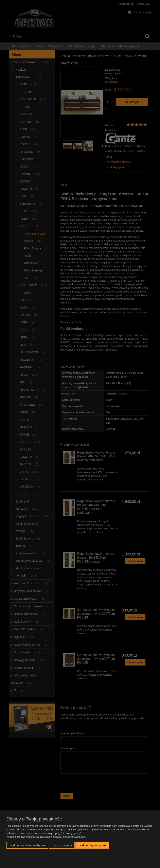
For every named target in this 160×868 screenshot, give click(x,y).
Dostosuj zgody (62, 845)
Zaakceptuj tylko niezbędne (27, 845)
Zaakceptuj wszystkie (92, 845)
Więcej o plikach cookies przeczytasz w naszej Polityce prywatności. (46, 837)
